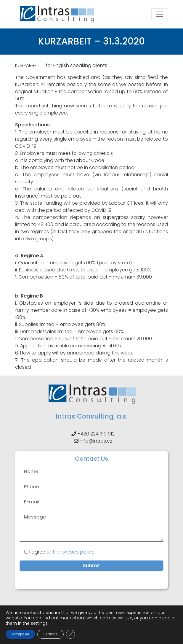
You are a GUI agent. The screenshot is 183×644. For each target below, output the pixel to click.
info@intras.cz (96, 441)
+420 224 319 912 (96, 434)
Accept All (20, 634)
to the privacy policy (70, 552)
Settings (50, 634)
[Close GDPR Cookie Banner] (70, 634)
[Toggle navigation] (160, 14)
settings (39, 623)
